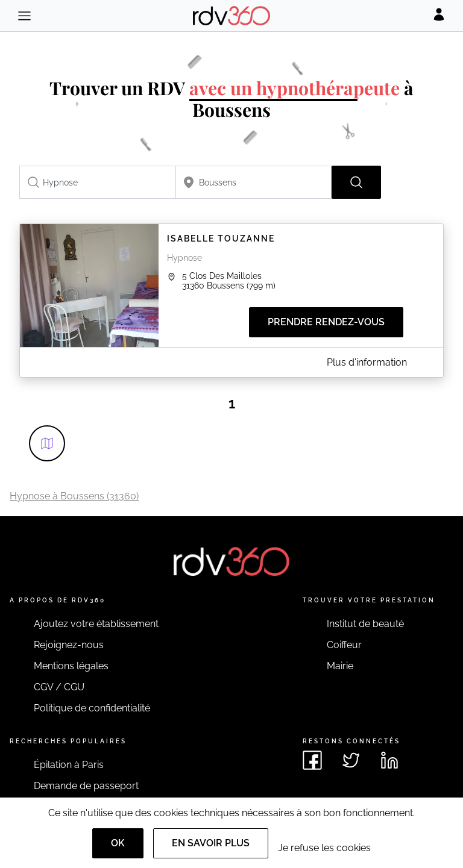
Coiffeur (344, 645)
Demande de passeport (86, 786)
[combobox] (98, 182)
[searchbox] (98, 182)
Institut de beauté (365, 624)
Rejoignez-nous (69, 645)
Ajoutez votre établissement (96, 624)
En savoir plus (211, 843)
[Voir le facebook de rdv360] (312, 760)
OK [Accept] (118, 843)
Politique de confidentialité (92, 708)
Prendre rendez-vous (326, 322)
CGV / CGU (59, 687)
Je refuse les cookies (324, 848)
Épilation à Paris (69, 765)
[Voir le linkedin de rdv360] (389, 760)
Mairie (340, 666)
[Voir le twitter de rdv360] (351, 760)
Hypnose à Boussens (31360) (74, 496)
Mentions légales (71, 666)
